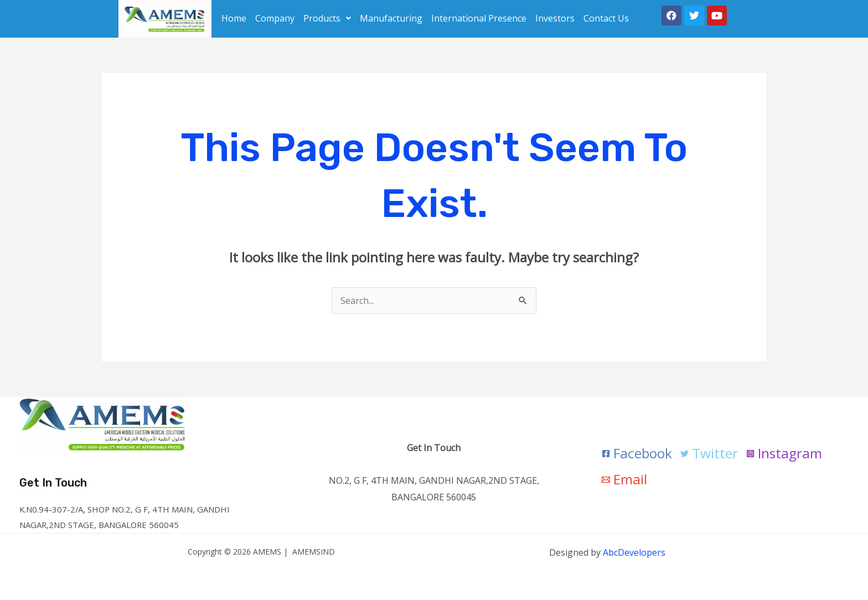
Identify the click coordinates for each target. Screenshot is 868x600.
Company (275, 18)
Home (234, 18)
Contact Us (606, 18)
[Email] (625, 480)
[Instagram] (786, 454)
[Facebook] (637, 454)
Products (327, 18)
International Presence (479, 18)
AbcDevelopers (634, 552)
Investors (555, 18)
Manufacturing (391, 18)
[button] (327, 18)
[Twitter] (710, 454)
